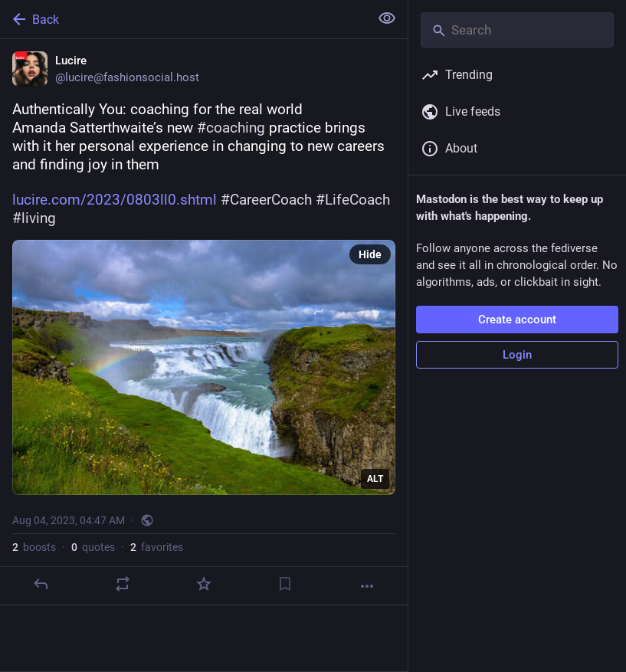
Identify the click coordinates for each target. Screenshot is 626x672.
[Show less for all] (387, 18)
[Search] (517, 30)
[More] (367, 586)
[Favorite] (204, 584)
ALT (375, 479)
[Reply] (41, 584)
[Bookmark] (285, 584)
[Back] (183, 19)
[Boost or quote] (123, 584)
